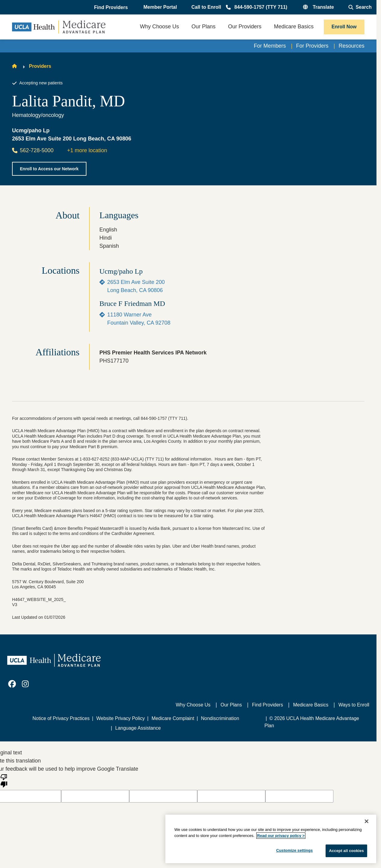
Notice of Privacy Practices (61, 718)
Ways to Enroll (354, 705)
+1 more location (87, 150)
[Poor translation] (4, 780)
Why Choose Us (193, 705)
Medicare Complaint (173, 718)
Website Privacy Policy (121, 718)
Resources (351, 46)
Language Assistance (138, 728)
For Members (270, 46)
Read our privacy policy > (281, 836)
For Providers (312, 46)
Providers (40, 66)
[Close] (367, 821)
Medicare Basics (311, 705)
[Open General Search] (360, 7)
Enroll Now (344, 27)
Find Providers (268, 705)
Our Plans (231, 705)
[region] (271, 839)
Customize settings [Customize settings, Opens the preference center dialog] (295, 850)
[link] (12, 684)
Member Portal (160, 7)
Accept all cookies (346, 851)
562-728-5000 (33, 150)
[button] (111, 8)
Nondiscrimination (220, 718)
